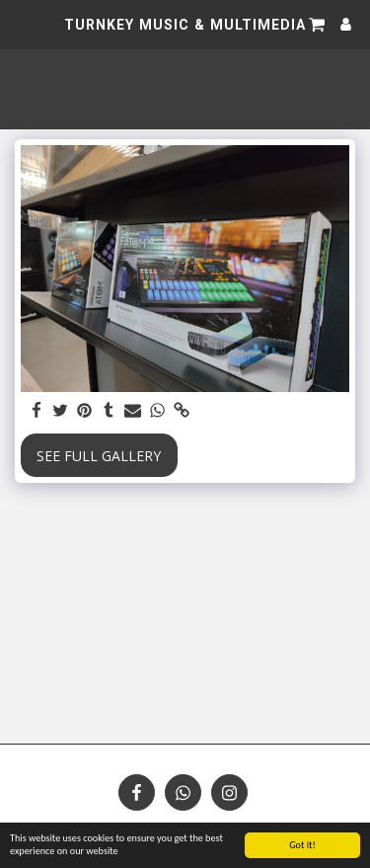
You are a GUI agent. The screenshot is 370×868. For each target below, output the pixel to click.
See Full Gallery (99, 456)
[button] (22, 23)
